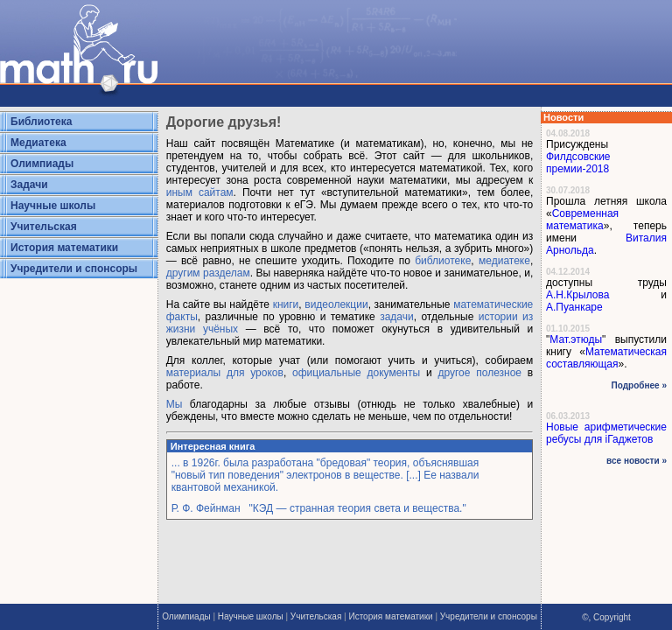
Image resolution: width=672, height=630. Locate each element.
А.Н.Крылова (577, 295)
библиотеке (443, 261)
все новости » (637, 461)
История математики (64, 248)
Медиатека (38, 143)
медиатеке (504, 261)
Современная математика (582, 220)
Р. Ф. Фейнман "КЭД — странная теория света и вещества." (319, 508)
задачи (397, 317)
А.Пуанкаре (574, 307)
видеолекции (336, 304)
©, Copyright (606, 617)
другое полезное (479, 373)
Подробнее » (639, 385)
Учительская (44, 227)
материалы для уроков (225, 373)
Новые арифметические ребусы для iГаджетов (606, 433)
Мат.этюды (576, 339)
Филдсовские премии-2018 (578, 163)
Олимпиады (42, 164)
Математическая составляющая (606, 358)
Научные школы (53, 206)
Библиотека (41, 122)
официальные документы (356, 373)
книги (286, 304)
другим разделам (208, 273)
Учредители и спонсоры (74, 269)
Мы (175, 404)
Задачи (29, 185)
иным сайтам (200, 192)
